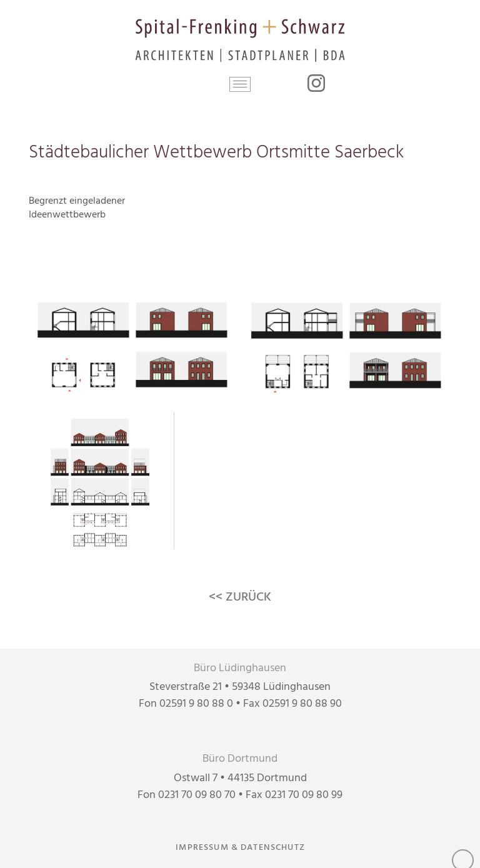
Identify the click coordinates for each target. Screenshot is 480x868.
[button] (240, 84)
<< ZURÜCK (240, 597)
